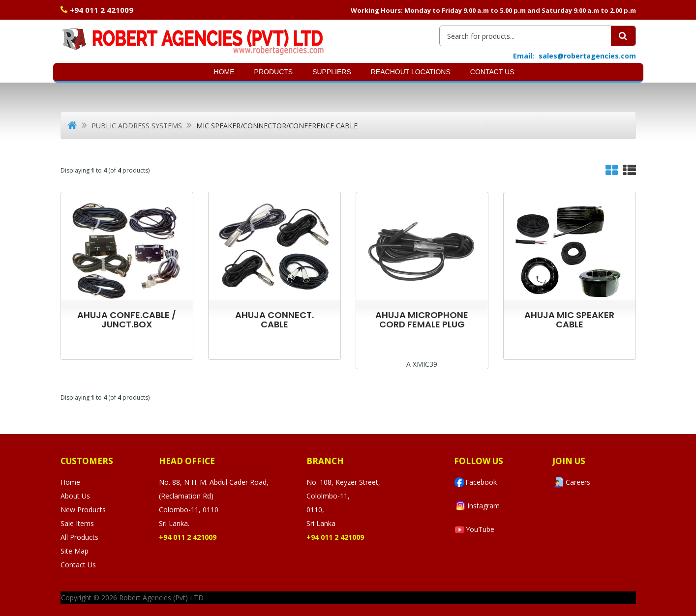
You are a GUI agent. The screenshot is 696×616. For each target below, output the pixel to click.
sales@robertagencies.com (587, 56)
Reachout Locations (411, 72)
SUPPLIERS (332, 72)
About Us (75, 496)
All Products (79, 537)
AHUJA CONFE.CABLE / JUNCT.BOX (127, 320)
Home (224, 72)
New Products (83, 510)
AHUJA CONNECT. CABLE (274, 320)
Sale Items (77, 523)
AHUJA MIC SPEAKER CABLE (569, 320)
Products (274, 72)
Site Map (75, 551)
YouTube (474, 530)
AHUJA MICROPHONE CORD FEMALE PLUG (422, 320)
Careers (571, 482)
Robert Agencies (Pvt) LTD (161, 598)
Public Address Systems (137, 126)
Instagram (477, 506)
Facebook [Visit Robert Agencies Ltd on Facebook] (475, 482)
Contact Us (492, 72)
